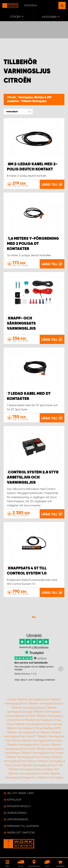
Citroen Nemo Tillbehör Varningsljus (28, 720)
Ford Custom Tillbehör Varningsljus (42, 761)
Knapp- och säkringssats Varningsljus (21, 323)
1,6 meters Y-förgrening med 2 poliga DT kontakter (33, 244)
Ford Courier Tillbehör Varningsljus (26, 765)
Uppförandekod (18, 819)
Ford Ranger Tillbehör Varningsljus (26, 753)
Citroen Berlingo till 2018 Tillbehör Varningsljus (33, 716)
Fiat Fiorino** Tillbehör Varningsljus (42, 736)
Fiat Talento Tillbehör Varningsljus (26, 741)
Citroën (12, 97)
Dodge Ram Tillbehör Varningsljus (42, 777)
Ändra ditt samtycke (21, 833)
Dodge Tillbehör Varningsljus (42, 712)
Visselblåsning (17, 813)
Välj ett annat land (20, 793)
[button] (18, 112)
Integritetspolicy (19, 806)
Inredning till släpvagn (23, 826)
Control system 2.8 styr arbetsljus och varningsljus (33, 477)
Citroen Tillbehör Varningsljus (25, 699)
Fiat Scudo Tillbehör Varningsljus (42, 749)
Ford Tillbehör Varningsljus (38, 703)
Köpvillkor (14, 800)
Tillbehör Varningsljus (34, 101)
